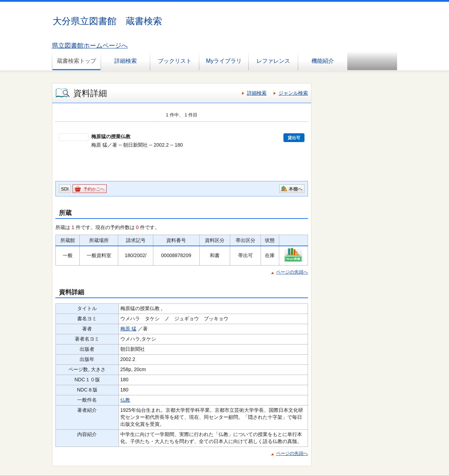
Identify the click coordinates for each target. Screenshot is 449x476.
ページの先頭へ (292, 272)
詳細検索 (126, 61)
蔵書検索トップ (76, 61)
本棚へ (296, 189)
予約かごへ (94, 189)
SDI (65, 189)
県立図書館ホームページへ (90, 46)
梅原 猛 (128, 329)
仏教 (125, 400)
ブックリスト (175, 61)
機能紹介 (323, 61)
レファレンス (273, 61)
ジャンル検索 (293, 93)
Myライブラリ (224, 61)
